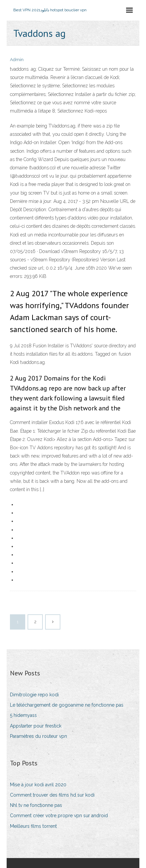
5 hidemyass (23, 715)
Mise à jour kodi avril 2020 (38, 785)
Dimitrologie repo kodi (34, 695)
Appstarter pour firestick (36, 726)
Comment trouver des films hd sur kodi (52, 795)
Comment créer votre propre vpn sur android (59, 816)
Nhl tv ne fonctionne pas (36, 805)
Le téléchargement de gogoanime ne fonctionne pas (67, 705)
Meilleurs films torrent (33, 826)
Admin (17, 60)
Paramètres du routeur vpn (38, 736)
